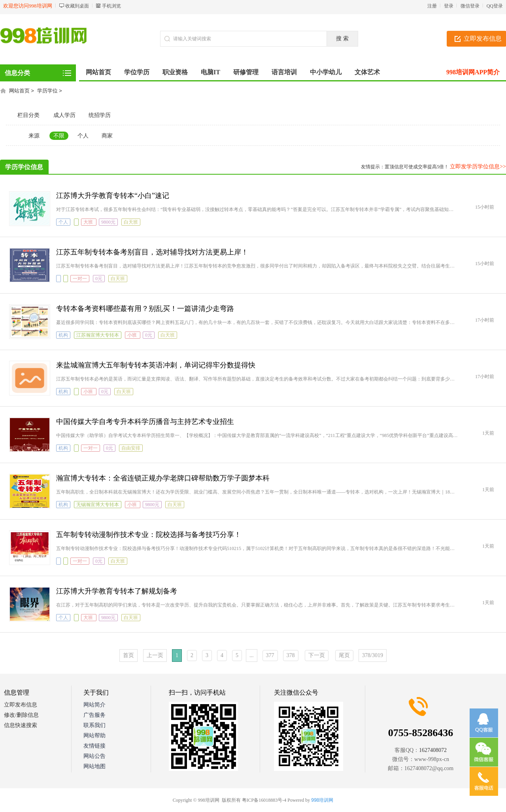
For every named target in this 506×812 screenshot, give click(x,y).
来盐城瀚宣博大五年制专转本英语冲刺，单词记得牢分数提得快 (156, 365)
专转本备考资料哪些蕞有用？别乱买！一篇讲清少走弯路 (145, 309)
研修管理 (246, 72)
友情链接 (94, 746)
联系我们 (94, 725)
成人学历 (64, 115)
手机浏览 (111, 6)
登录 (449, 6)
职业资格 (175, 72)
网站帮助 (94, 736)
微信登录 (470, 6)
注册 (432, 6)
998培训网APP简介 (473, 72)
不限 (59, 136)
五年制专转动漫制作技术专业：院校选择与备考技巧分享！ (149, 535)
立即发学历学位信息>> (478, 167)
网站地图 (94, 766)
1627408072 (433, 750)
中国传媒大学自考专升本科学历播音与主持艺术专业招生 (145, 422)
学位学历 (137, 72)
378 (291, 655)
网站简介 (94, 705)
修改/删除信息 (21, 715)
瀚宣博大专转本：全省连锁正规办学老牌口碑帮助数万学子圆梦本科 (163, 478)
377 (270, 655)
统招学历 (100, 115)
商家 (107, 136)
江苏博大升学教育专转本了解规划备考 (117, 591)
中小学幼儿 (326, 72)
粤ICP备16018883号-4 (264, 800)
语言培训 (284, 72)
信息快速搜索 (21, 725)
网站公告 (94, 756)
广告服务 (94, 715)
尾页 (344, 655)
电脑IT (211, 72)
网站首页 (98, 72)
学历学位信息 (24, 167)
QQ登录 (495, 6)
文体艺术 (367, 72)
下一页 (317, 655)
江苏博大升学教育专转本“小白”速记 (113, 196)
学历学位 (47, 91)
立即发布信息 (21, 705)
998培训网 (322, 800)
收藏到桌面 (77, 6)
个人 (83, 136)
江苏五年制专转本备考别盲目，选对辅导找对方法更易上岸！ (152, 252)
